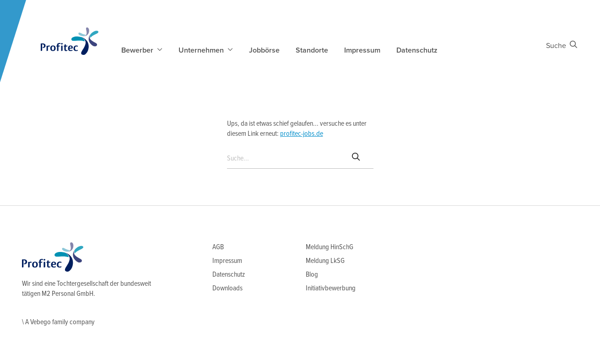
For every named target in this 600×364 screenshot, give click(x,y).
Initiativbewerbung (331, 288)
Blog (312, 275)
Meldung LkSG (325, 261)
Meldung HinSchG (330, 247)
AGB (218, 247)
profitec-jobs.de (302, 134)
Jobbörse (264, 50)
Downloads (227, 288)
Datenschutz (417, 50)
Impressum (362, 50)
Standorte (312, 50)
